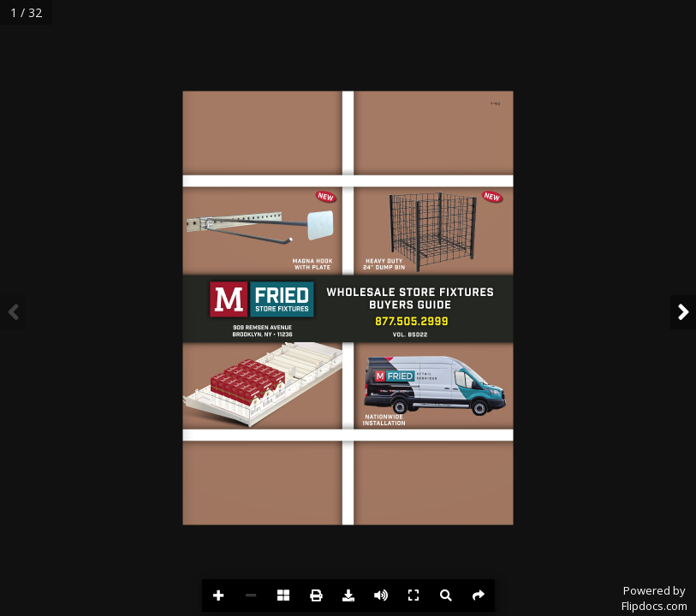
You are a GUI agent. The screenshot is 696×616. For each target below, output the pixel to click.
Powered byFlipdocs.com (654, 598)
